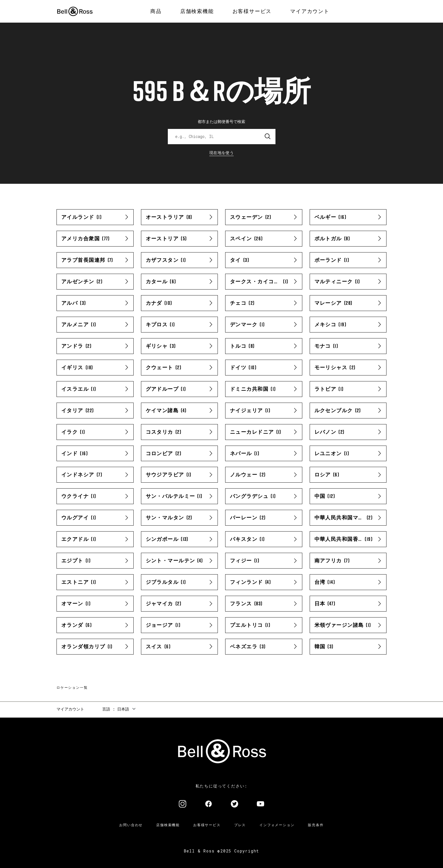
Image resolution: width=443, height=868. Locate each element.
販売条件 (316, 825)
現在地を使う (221, 153)
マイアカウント (70, 709)
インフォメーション (277, 825)
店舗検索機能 (168, 825)
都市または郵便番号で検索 (221, 121)
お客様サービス (207, 825)
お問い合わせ (131, 825)
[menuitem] (156, 11)
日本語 (123, 709)
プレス (240, 825)
